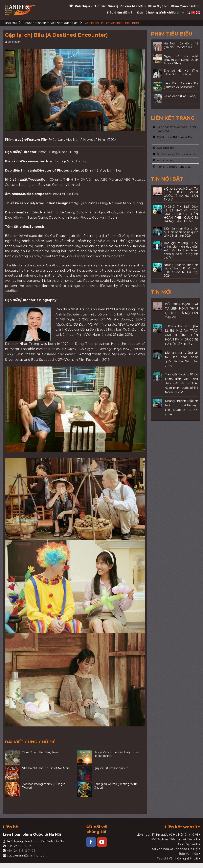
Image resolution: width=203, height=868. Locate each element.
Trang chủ (10, 23)
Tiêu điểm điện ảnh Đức (125, 13)
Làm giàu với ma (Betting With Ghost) (115, 786)
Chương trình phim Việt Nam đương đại (51, 23)
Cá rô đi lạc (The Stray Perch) (42, 752)
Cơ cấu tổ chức (133, 6)
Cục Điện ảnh (166, 148)
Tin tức (100, 6)
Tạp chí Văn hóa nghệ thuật (174, 167)
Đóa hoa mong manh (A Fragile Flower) (44, 786)
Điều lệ (113, 6)
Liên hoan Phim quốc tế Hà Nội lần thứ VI (176, 129)
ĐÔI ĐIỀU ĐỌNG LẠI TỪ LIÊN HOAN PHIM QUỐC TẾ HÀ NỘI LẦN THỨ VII (181, 311)
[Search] (188, 12)
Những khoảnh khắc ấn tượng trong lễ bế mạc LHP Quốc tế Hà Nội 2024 (181, 407)
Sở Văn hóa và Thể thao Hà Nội (176, 154)
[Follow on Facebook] (91, 842)
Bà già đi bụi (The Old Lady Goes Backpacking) (116, 754)
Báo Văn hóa (165, 160)
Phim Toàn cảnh (185, 6)
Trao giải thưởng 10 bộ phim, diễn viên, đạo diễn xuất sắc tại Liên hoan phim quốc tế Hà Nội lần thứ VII (181, 383)
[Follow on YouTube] (102, 842)
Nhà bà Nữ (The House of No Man (45, 768)
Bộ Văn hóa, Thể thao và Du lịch (174, 139)
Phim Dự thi (159, 6)
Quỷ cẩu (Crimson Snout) (111, 768)
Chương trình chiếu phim (165, 13)
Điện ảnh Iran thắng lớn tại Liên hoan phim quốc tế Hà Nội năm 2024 (181, 359)
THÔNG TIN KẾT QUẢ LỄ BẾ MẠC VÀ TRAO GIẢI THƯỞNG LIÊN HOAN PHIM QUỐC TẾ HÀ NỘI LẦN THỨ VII (181, 335)
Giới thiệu (84, 6)
